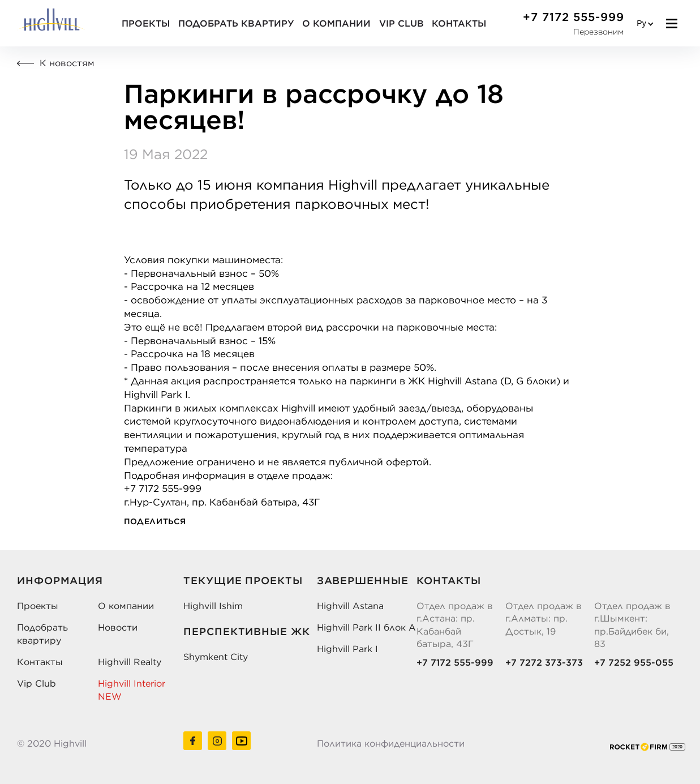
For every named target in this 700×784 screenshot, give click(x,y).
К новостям (56, 63)
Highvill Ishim (213, 606)
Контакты (459, 23)
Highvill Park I (347, 649)
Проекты (146, 23)
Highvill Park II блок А (366, 627)
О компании (336, 23)
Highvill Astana (350, 606)
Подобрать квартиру (236, 23)
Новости (118, 627)
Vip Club (36, 683)
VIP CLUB (401, 23)
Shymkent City (216, 657)
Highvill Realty (130, 662)
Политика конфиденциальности (391, 743)
